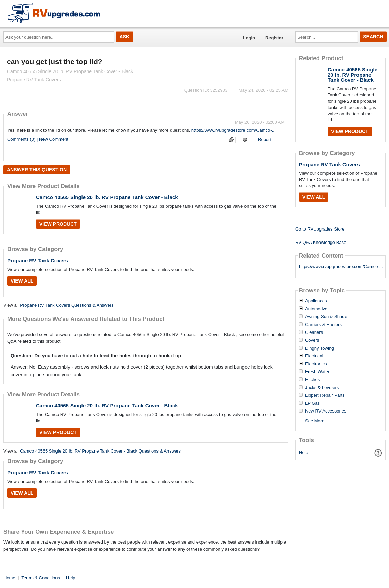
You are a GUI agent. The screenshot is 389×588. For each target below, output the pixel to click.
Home (9, 578)
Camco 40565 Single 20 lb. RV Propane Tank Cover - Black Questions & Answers (100, 451)
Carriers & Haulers (323, 325)
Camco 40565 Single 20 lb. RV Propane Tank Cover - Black (107, 197)
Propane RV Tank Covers (38, 260)
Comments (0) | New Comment (38, 139)
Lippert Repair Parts (325, 395)
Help (304, 452)
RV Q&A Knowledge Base (321, 242)
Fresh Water (317, 372)
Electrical (314, 356)
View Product (58, 224)
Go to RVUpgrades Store (320, 229)
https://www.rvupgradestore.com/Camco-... (234, 130)
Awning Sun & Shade (326, 317)
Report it (266, 139)
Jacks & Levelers (322, 388)
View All (22, 281)
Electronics (316, 364)
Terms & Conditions (41, 578)
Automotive (316, 309)
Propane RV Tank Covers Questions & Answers (67, 305)
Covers (312, 340)
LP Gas (312, 403)
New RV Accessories (326, 411)
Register (274, 38)
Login (249, 38)
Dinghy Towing (319, 348)
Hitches (312, 380)
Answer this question (37, 170)
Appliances (316, 301)
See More (315, 421)
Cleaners (314, 332)
